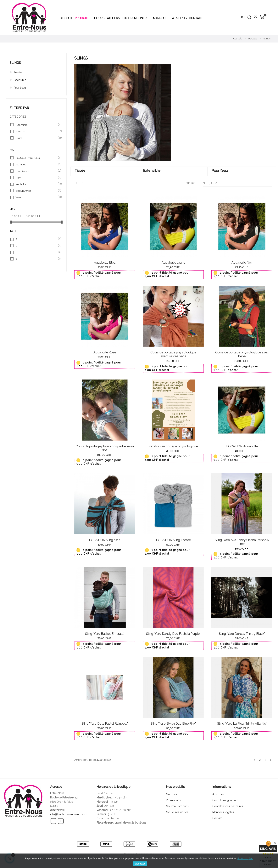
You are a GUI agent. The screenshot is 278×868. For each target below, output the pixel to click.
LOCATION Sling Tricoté (173, 540)
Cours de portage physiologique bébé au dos (105, 448)
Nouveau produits (177, 806)
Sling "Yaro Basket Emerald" (105, 634)
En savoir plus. (245, 859)
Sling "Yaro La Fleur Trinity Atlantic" (242, 724)
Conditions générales (226, 800)
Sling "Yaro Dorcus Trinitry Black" (242, 634)
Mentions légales (223, 812)
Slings (15, 63)
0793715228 (58, 810)
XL (36, 259)
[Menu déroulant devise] (242, 17)
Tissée (18, 72)
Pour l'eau (20, 88)
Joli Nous (36, 164)
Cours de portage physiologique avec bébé (242, 354)
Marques (172, 794)
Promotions (173, 800)
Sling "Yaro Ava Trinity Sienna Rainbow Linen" (242, 542)
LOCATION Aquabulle (242, 446)
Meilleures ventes (177, 812)
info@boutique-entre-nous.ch (69, 814)
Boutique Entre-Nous (36, 158)
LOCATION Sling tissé (105, 540)
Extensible (20, 80)
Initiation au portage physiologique (173, 446)
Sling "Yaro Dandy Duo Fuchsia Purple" (173, 634)
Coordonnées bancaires (228, 806)
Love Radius (36, 171)
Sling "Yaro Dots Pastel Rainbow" (105, 724)
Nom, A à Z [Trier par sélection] (238, 183)
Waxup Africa (36, 191)
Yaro (36, 197)
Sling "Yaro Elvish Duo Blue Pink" (173, 724)
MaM (36, 178)
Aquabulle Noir (242, 263)
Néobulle (36, 184)
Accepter (140, 864)
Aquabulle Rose (105, 352)
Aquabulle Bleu (105, 263)
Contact (217, 818)
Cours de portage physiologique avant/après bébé (173, 354)
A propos (218, 794)
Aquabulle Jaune (173, 263)
